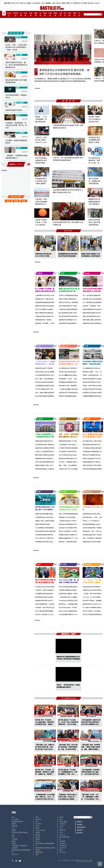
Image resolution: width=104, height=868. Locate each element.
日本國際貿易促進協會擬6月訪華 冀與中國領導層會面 (53, 594)
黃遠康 (38, 835)
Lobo (61, 832)
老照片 (14, 843)
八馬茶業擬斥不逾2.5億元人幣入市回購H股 (73, 445)
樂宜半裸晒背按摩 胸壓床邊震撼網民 (47, 313)
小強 (61, 828)
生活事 (84, 3)
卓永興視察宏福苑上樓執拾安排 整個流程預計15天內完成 (54, 445)
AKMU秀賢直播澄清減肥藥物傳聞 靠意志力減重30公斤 (53, 396)
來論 (61, 850)
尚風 (13, 837)
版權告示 (80, 822)
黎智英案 (16, 14)
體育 (64, 3)
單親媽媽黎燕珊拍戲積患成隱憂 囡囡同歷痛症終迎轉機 (53, 302)
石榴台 (29, 3)
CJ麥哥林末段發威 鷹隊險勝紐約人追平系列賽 (74, 309)
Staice (38, 841)
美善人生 (70, 3)
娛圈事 (48, 3)
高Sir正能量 (63, 822)
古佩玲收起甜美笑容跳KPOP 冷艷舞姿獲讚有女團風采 (53, 316)
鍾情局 (14, 824)
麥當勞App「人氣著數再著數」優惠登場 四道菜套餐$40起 (78, 604)
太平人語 (62, 835)
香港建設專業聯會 (17, 822)
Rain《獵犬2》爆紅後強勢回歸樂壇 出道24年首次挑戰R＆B (54, 379)
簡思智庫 (62, 841)
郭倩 (37, 822)
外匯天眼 (15, 826)
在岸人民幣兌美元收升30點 (68, 455)
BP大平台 (16, 3)
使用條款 (80, 825)
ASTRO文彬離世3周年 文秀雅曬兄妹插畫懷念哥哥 (51, 389)
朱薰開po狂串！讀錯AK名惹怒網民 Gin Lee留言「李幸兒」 (54, 299)
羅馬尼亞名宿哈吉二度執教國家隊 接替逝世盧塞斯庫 (76, 302)
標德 (37, 854)
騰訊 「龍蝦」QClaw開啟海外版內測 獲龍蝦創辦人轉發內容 (78, 465)
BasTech (91, 3)
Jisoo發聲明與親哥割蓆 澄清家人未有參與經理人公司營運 (54, 375)
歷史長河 (77, 3)
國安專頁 (8, 3)
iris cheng (62, 852)
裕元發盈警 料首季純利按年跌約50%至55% (73, 452)
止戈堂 (61, 826)
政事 (21, 14)
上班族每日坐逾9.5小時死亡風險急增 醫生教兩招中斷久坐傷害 (79, 521)
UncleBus (62, 843)
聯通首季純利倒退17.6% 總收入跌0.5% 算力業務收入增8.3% (78, 441)
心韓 (53, 3)
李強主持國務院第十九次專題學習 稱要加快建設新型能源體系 (55, 604)
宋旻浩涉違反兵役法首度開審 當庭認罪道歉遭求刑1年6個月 (54, 372)
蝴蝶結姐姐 (39, 852)
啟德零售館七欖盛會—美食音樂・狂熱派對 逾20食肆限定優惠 (79, 594)
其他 (79, 14)
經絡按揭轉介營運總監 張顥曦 (45, 848)
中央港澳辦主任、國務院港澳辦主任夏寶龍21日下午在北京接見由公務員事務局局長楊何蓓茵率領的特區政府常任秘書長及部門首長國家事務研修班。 (63, 80)
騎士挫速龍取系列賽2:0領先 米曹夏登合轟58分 (74, 313)
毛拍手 (61, 817)
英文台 (23, 3)
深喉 (37, 817)
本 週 (16, 201)
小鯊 (13, 828)
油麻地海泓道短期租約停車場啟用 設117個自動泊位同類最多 (55, 448)
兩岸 (65, 14)
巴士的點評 (15, 819)
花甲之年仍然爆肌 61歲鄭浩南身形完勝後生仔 (50, 309)
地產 (40, 14)
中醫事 (50, 14)
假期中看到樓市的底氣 (42, 524)
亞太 (43, 3)
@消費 (69, 14)
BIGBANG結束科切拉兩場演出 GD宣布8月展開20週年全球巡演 (56, 382)
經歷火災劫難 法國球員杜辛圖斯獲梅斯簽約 (73, 299)
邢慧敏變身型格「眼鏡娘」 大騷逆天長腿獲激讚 (51, 320)
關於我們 (80, 833)
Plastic (58, 3)
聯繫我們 (80, 830)
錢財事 (36, 14)
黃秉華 (38, 832)
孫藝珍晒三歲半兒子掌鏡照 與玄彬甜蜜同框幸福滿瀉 (52, 368)
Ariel (13, 817)
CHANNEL (36, 3)
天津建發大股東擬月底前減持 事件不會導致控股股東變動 (77, 448)
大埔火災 (9, 14)
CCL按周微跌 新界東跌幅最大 (45, 528)
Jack (13, 835)
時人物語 (38, 824)
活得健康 (15, 848)
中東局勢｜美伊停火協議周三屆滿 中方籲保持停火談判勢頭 (54, 590)
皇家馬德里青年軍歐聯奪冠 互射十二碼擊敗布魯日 (75, 323)
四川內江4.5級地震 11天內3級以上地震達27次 (50, 614)
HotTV (97, 3)
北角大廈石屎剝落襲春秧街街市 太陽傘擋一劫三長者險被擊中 (55, 462)
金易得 (38, 837)
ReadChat (63, 848)
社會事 (25, 14)
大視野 (61, 14)
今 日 (8, 201)
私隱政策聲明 (81, 827)
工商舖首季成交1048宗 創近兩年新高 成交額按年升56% (53, 517)
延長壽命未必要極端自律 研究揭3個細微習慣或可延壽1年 (77, 524)
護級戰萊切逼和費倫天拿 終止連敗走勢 (71, 320)
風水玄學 (62, 830)
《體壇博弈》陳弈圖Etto (19, 846)
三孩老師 (15, 839)
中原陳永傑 (63, 846)
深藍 (61, 819)
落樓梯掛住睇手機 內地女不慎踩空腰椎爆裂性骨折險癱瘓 (54, 601)
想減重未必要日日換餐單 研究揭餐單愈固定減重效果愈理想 (78, 535)
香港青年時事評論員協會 (20, 832)
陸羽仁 (38, 826)
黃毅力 (38, 828)
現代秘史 (38, 819)
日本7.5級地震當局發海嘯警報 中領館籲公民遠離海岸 (52, 611)
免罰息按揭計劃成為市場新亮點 (45, 531)
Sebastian (63, 824)
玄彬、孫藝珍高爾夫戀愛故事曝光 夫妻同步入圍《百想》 (54, 393)
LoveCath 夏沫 (40, 830)
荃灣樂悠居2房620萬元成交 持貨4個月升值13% (50, 542)
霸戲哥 (14, 830)
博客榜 (75, 14)
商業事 (45, 14)
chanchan (15, 854)
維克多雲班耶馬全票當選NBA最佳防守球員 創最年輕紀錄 (77, 316)
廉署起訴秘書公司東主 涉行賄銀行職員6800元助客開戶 (53, 465)
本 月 (24, 201)
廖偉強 (38, 839)
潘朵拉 (14, 841)
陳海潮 (38, 850)
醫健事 (55, 14)
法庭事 (31, 14)
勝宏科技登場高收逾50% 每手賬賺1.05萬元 (73, 458)
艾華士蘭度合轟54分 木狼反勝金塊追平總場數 (74, 306)
